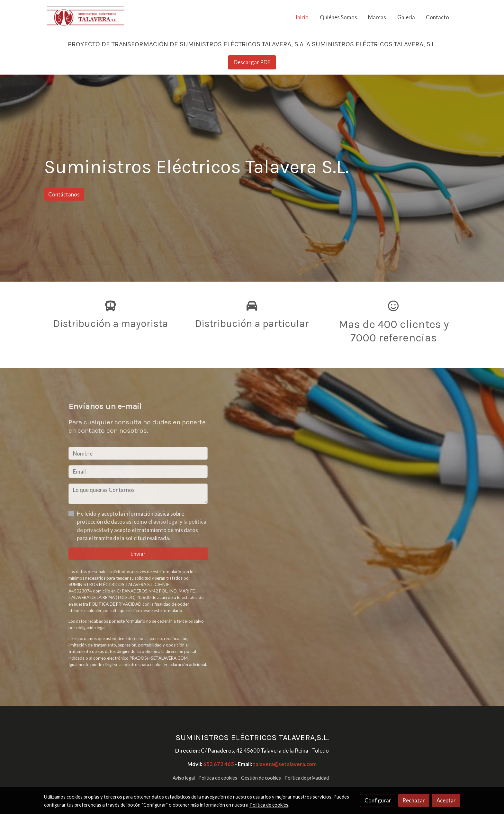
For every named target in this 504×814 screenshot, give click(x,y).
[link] (85, 17)
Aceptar (446, 800)
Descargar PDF (252, 62)
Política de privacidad (307, 778)
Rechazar (414, 800)
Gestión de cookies (261, 778)
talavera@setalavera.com (285, 764)
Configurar (378, 800)
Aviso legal (184, 778)
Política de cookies (218, 778)
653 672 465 (219, 764)
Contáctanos (64, 194)
